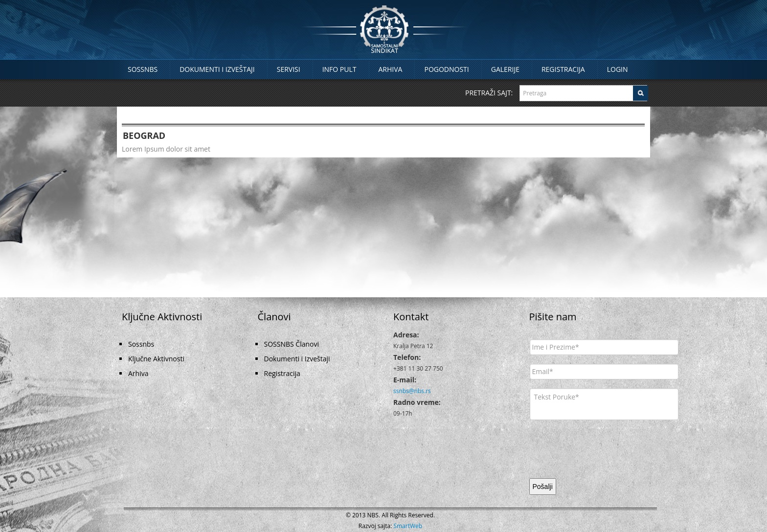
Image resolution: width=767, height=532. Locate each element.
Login (618, 69)
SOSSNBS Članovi (292, 344)
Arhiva (391, 69)
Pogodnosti (446, 69)
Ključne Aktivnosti (156, 359)
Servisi (289, 69)
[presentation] (604, 448)
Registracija (563, 69)
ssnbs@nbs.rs (412, 391)
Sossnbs (143, 69)
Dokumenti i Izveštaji (217, 69)
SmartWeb (408, 526)
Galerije (505, 69)
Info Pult (339, 69)
